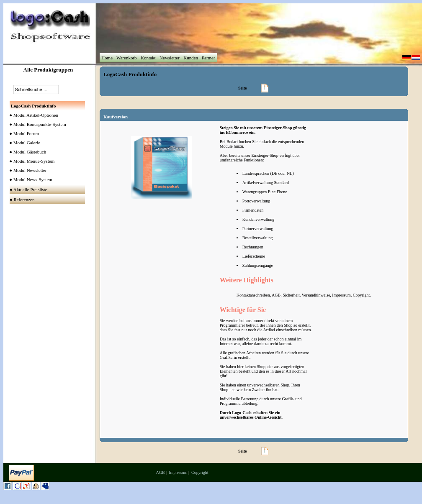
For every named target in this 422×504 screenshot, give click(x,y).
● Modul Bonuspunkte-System (36, 124)
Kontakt (148, 58)
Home (107, 58)
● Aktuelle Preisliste (29, 189)
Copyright (200, 472)
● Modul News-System (29, 179)
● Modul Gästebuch (26, 152)
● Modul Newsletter (26, 170)
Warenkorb (126, 58)
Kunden (190, 58)
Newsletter (169, 58)
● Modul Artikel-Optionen (32, 115)
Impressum (178, 472)
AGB (160, 472)
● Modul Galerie (23, 143)
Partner (208, 58)
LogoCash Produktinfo (130, 74)
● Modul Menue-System (30, 161)
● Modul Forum (22, 133)
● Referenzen (23, 200)
